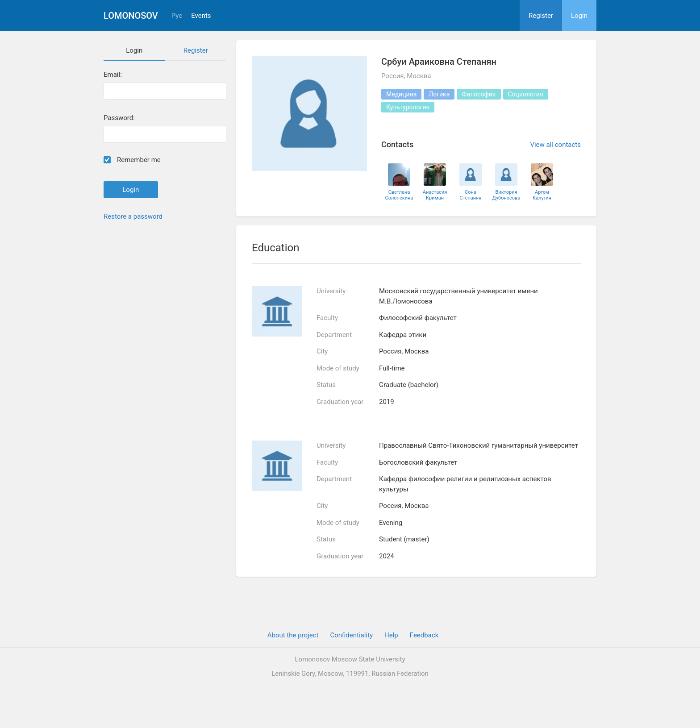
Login (579, 16)
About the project (293, 635)
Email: (113, 75)
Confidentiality (351, 635)
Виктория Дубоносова (506, 195)
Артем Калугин (542, 195)
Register (541, 16)
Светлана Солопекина (399, 195)
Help (391, 635)
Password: (119, 118)
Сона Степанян (471, 195)
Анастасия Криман (435, 195)
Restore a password (133, 216)
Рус (177, 16)
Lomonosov (131, 16)
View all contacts (555, 145)
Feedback (424, 635)
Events (201, 16)
